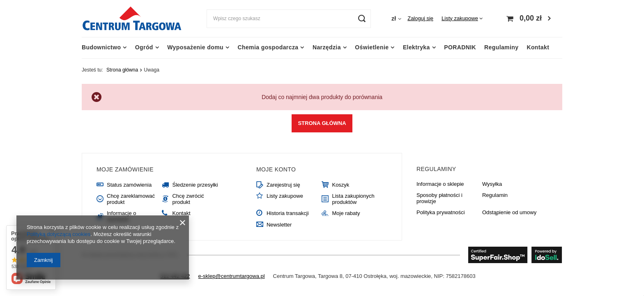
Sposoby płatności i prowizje (439, 198)
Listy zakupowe (460, 18)
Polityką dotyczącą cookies (59, 234)
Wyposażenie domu (195, 47)
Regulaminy (501, 47)
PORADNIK (460, 47)
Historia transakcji (288, 213)
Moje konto (276, 169)
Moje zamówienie (125, 169)
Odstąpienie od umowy (509, 212)
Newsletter (279, 225)
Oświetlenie (372, 47)
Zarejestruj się (283, 185)
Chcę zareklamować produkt (131, 199)
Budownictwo (101, 47)
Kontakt (538, 47)
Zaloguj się (420, 18)
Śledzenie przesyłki (195, 185)
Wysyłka (492, 184)
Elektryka (416, 47)
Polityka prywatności (441, 212)
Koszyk (340, 185)
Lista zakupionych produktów (353, 199)
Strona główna (122, 70)
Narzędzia (327, 47)
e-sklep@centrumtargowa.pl (232, 276)
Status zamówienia (129, 185)
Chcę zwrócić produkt (188, 199)
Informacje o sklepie (440, 184)
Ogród (144, 47)
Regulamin (495, 195)
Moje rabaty (346, 213)
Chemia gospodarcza (268, 47)
